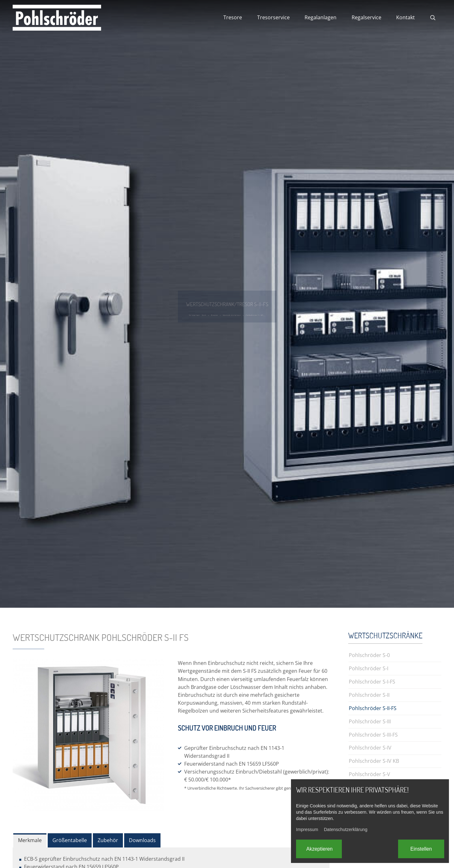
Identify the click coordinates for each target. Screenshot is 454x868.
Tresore (233, 17)
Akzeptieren (320, 849)
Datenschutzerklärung (346, 829)
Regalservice (366, 17)
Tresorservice (273, 17)
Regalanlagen (321, 17)
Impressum (307, 829)
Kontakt (406, 17)
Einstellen (421, 849)
